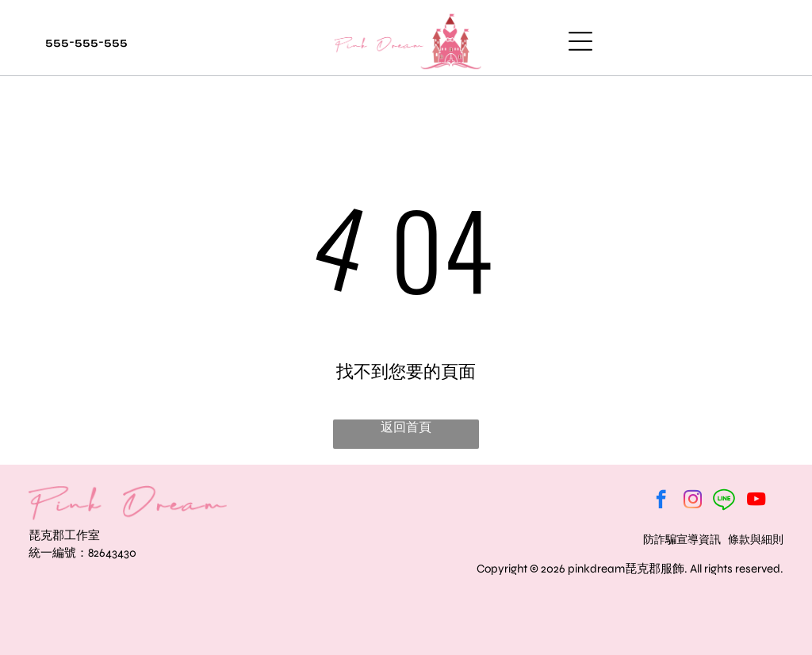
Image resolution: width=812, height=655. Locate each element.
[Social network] (724, 501)
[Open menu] (580, 41)
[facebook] (661, 501)
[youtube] (756, 501)
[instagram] (693, 501)
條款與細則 (756, 540)
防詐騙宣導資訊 (682, 540)
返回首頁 (406, 427)
